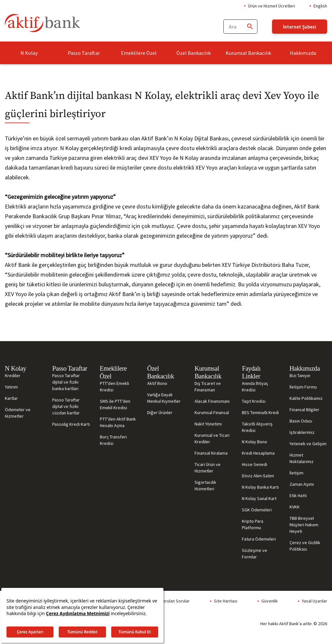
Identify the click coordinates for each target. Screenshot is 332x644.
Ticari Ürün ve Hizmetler (207, 468)
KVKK (295, 507)
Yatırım (11, 387)
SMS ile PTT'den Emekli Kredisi (115, 404)
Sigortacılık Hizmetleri (205, 485)
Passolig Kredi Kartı (71, 424)
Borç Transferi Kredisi (113, 440)
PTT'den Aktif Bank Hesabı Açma (118, 422)
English (320, 6)
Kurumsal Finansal (212, 412)
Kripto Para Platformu (253, 524)
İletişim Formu (303, 387)
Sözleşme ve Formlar (255, 554)
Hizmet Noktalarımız (302, 458)
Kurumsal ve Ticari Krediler (212, 438)
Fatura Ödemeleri (259, 539)
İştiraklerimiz (302, 432)
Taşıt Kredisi (254, 401)
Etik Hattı (298, 495)
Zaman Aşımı (302, 484)
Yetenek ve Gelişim (308, 444)
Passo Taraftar (84, 53)
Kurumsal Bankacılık (248, 53)
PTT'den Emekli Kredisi (114, 387)
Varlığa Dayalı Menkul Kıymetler (164, 398)
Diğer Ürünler (160, 412)
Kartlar (11, 398)
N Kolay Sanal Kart (259, 498)
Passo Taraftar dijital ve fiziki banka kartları (66, 382)
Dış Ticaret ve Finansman (208, 387)
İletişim (296, 473)
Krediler (13, 376)
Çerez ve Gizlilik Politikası (305, 546)
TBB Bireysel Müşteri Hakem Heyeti (304, 525)
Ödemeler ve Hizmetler (18, 413)
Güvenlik (270, 601)
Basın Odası (301, 421)
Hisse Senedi (255, 464)
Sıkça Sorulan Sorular (169, 601)
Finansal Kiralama (211, 453)
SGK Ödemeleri (257, 510)
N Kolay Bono (255, 442)
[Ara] (250, 27)
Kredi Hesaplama (258, 453)
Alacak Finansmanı (212, 401)
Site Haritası (226, 601)
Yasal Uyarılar (314, 601)
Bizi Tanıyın (300, 376)
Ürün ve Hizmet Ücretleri (272, 6)
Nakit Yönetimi (208, 424)
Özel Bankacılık (194, 53)
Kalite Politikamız (306, 398)
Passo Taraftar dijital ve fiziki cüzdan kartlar (66, 406)
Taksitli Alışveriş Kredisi (257, 427)
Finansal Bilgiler (304, 410)
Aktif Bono (157, 383)
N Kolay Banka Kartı (260, 487)
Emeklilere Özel (139, 53)
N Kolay (29, 53)
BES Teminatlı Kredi (260, 412)
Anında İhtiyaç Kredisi (255, 387)
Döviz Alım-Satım (258, 476)
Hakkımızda (303, 53)
